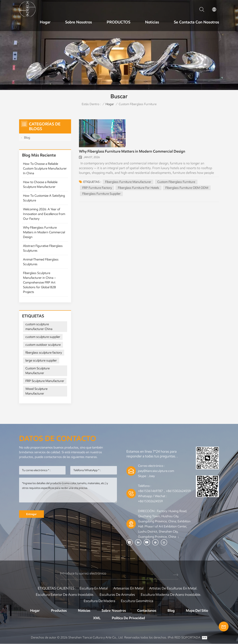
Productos (59, 611)
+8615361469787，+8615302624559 (164, 491)
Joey (152, 476)
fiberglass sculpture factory (44, 353)
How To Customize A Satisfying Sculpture (44, 198)
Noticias (152, 22)
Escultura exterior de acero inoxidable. (65, 595)
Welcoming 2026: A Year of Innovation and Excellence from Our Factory (44, 214)
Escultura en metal (94, 588)
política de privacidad (128, 618)
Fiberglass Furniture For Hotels (139, 188)
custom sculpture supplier (43, 337)
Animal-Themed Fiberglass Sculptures (41, 262)
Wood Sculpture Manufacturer (36, 391)
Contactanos (147, 611)
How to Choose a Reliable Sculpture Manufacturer (40, 184)
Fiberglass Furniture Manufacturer (128, 182)
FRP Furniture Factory (97, 188)
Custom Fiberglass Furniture (176, 182)
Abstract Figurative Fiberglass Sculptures (43, 248)
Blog (27, 138)
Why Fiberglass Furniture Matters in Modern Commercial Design (132, 152)
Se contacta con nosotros (196, 22)
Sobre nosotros (79, 22)
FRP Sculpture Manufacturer (45, 381)
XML (97, 618)
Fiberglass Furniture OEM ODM (187, 188)
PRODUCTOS (119, 22)
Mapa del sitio (197, 611)
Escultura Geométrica (137, 601)
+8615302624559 (150, 501)
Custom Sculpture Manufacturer (38, 371)
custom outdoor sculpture (43, 345)
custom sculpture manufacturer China (39, 327)
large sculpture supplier (41, 360)
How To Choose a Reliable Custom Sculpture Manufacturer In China (45, 168)
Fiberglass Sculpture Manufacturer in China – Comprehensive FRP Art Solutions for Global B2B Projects (39, 282)
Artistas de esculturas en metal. (173, 588)
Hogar (45, 22)
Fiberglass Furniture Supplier (101, 194)
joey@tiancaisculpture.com (156, 471)
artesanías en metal (128, 588)
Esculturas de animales (117, 595)
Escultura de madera (99, 601)
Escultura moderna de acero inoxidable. (171, 595)
